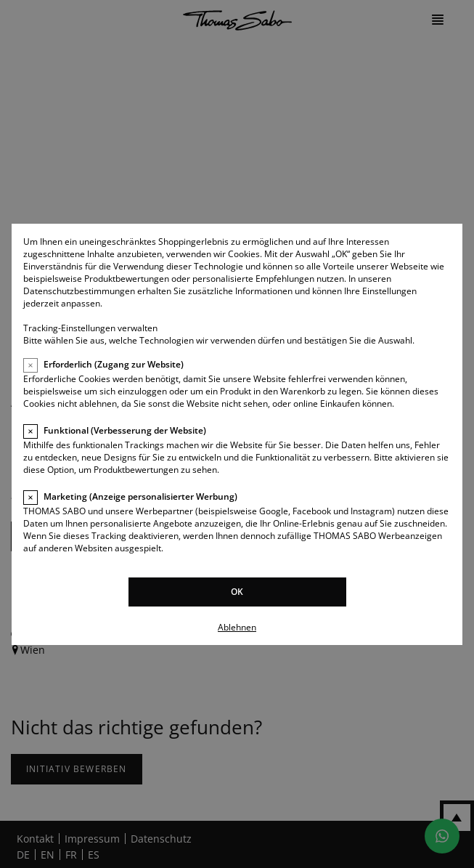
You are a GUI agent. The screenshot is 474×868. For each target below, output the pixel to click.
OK (237, 592)
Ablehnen (237, 627)
